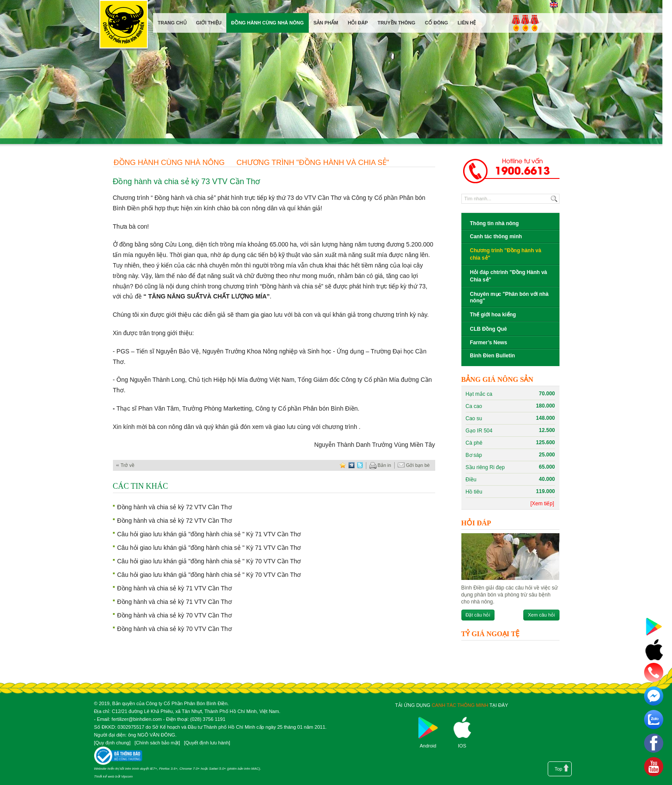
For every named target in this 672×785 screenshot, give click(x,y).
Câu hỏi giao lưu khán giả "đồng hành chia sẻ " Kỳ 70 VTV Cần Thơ (209, 561)
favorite (343, 465)
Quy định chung (113, 743)
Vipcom (127, 776)
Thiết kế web (104, 776)
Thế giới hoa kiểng (493, 315)
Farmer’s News (489, 343)
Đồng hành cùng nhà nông (169, 163)
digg (351, 465)
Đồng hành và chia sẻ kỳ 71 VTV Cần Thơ (175, 588)
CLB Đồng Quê (489, 329)
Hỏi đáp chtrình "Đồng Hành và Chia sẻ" (509, 276)
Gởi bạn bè (414, 466)
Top (559, 769)
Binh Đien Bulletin (493, 356)
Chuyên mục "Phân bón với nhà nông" (509, 297)
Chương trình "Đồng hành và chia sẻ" (313, 163)
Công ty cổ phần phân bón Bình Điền (123, 26)
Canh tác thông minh (496, 237)
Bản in (380, 466)
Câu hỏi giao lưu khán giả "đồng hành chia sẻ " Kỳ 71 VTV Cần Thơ (209, 534)
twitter (360, 465)
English (554, 5)
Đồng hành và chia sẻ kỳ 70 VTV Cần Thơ (175, 615)
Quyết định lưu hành (207, 743)
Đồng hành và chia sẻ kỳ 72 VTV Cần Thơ (175, 507)
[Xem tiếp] (542, 504)
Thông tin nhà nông (495, 223)
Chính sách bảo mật (157, 743)
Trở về (128, 465)
